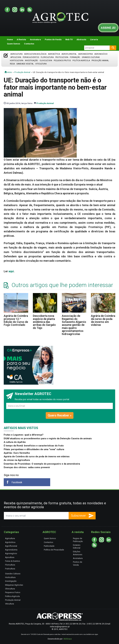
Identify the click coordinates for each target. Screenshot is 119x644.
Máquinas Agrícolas (14, 585)
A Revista (21, 39)
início (8, 72)
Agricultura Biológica (35, 54)
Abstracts (81, 39)
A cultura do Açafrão (15, 442)
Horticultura (17, 61)
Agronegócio (101, 54)
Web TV (69, 39)
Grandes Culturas (91, 57)
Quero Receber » (60, 415)
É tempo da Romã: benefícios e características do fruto (34, 446)
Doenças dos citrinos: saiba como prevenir (27, 467)
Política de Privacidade (54, 550)
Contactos (29, 44)
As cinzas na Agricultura (17, 460)
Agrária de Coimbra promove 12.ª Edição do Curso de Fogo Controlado (16, 320)
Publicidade (49, 546)
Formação (75, 57)
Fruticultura (62, 57)
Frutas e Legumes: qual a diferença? (24, 435)
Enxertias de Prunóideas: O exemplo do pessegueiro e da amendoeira (42, 464)
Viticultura (41, 64)
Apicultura (16, 57)
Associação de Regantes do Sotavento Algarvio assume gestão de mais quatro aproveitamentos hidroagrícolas (74, 325)
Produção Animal (100, 61)
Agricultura (16, 54)
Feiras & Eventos (31, 57)
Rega (12, 64)
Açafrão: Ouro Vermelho (17, 453)
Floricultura (47, 57)
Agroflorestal (69, 54)
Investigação (31, 61)
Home (10, 39)
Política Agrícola (81, 61)
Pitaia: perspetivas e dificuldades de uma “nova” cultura (34, 449)
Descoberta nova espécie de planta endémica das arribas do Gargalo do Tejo (44, 322)
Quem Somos (14, 44)
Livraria (94, 39)
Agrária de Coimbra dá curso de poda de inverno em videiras (103, 320)
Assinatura (35, 39)
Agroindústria (85, 54)
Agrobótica (54, 54)
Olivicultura (46, 61)
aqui (11, 271)
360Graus (68, 639)
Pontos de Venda (53, 39)
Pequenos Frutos (62, 61)
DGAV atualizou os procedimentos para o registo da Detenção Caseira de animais (48, 439)
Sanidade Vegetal (25, 64)
